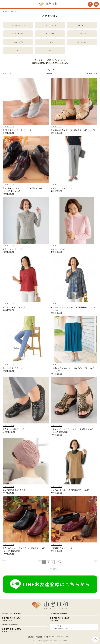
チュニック (82, 34)
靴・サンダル (82, 42)
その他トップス (18, 42)
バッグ (18, 51)
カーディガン (50, 34)
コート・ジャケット (18, 25)
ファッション (14, 12)
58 (59, 562)
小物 (50, 51)
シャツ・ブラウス (50, 25)
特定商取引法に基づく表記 (45, 637)
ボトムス (50, 42)
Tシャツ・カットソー (18, 34)
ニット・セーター (82, 25)
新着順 (49, 73)
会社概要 (31, 637)
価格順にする (92, 73)
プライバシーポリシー (65, 637)
